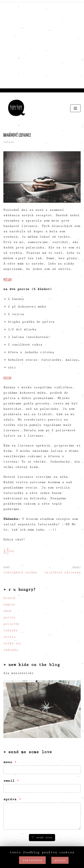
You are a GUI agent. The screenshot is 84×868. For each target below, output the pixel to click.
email (11, 781)
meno (10, 762)
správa (12, 799)
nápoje (9, 604)
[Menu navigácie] (75, 108)
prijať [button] (60, 860)
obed (7, 611)
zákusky (11, 650)
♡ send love (42, 837)
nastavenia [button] (32, 860)
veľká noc (12, 643)
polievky (11, 624)
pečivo (9, 617)
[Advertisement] (42, 44)
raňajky (11, 630)
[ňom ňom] (17, 108)
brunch (9, 598)
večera (9, 142)
